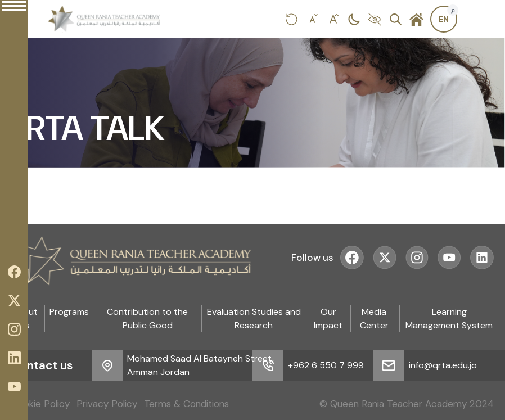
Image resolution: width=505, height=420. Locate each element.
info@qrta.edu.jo (443, 365)
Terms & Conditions (186, 404)
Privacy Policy (107, 404)
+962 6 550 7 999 (326, 365)
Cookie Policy (40, 404)
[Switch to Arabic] (444, 19)
